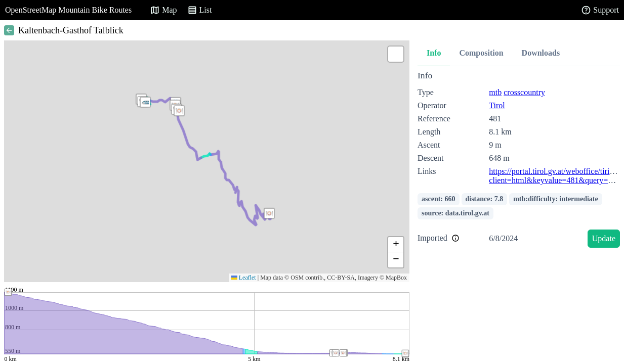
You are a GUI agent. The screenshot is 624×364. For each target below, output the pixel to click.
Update (604, 238)
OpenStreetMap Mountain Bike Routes (68, 10)
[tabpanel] (519, 161)
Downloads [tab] (541, 53)
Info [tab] (434, 53)
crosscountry (524, 92)
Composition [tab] (481, 53)
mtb (495, 92)
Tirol (497, 105)
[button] (179, 111)
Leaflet (244, 278)
